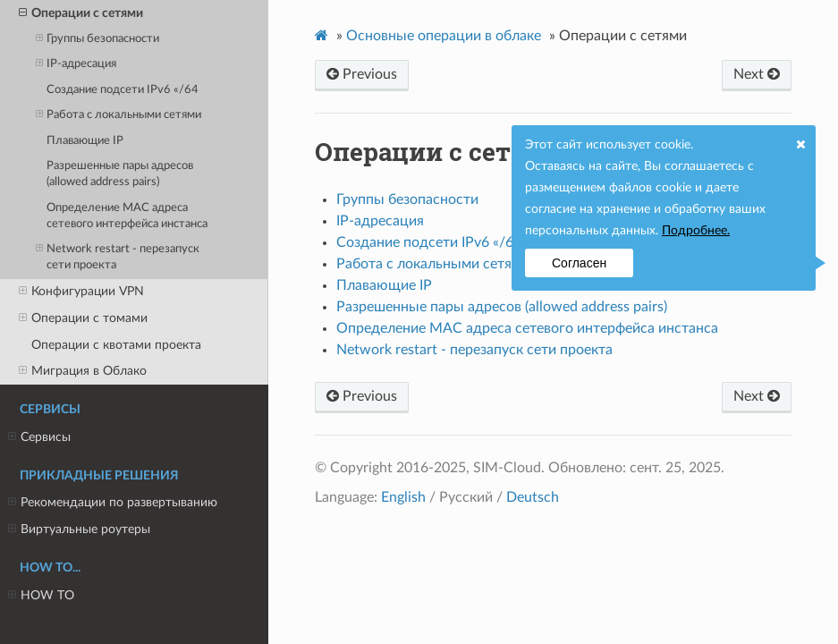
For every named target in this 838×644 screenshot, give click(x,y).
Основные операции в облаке (444, 36)
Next (757, 74)
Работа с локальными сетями (119, 115)
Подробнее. (696, 231)
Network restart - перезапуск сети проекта (118, 256)
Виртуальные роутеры (79, 530)
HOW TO (41, 596)
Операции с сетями (81, 13)
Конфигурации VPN (81, 292)
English (403, 497)
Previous (362, 74)
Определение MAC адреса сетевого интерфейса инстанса (127, 216)
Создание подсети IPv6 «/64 (123, 90)
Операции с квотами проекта (116, 345)
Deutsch (533, 497)
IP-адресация (76, 64)
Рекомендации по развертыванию (113, 503)
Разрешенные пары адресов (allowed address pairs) (120, 174)
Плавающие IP (85, 141)
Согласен (579, 263)
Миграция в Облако (83, 371)
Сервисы (39, 437)
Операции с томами (83, 318)
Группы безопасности (97, 39)
